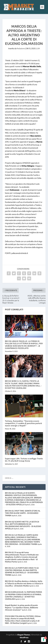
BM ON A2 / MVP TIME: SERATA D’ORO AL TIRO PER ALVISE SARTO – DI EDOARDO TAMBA (23, 513)
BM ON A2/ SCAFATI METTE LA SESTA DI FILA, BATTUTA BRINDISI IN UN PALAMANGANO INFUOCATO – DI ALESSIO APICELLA (23, 525)
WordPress (24, 638)
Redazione (21, 48)
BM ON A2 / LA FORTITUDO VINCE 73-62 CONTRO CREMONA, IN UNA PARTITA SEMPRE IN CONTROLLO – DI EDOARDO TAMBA (22, 571)
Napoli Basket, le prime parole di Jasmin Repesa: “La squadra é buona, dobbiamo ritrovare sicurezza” (22, 608)
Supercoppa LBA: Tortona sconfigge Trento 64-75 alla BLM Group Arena (24, 460)
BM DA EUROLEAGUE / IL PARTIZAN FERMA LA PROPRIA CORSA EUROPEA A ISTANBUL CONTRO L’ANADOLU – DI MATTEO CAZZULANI (23, 595)
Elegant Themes (24, 635)
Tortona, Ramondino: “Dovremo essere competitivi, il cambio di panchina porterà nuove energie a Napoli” (23, 423)
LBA (38, 48)
